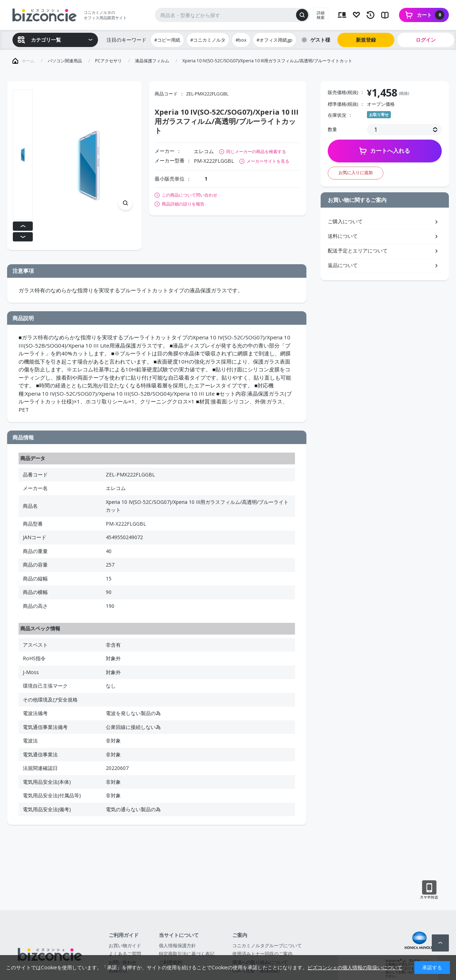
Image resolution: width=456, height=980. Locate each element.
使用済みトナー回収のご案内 (262, 954)
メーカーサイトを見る (268, 161)
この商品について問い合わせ (190, 195)
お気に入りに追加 (356, 173)
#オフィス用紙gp (274, 40)
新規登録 (366, 40)
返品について (343, 265)
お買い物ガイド (125, 945)
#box (241, 40)
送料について (343, 236)
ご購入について (345, 221)
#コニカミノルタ (208, 40)
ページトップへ (440, 943)
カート (431, 15)
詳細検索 (321, 15)
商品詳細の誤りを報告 (183, 204)
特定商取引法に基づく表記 (187, 954)
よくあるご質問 (125, 954)
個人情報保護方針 (177, 945)
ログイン (426, 40)
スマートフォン (429, 890)
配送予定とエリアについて (358, 251)
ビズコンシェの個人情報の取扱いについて (355, 967)
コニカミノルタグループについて (267, 945)
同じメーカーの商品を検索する (256, 152)
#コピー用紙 (167, 40)
